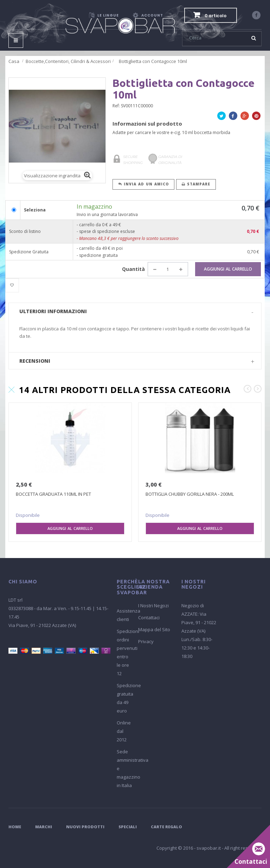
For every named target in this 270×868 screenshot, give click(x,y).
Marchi (44, 827)
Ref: (116, 106)
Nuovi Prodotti (85, 827)
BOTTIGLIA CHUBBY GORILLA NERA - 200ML (190, 494)
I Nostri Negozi (153, 606)
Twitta (221, 117)
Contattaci (149, 617)
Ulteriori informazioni (53, 311)
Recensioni (35, 361)
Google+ (245, 117)
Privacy (146, 641)
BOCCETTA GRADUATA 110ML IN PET (53, 494)
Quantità (133, 269)
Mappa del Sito (154, 629)
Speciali (128, 827)
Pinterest (256, 117)
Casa (14, 61)
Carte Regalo (166, 827)
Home (15, 827)
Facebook (233, 117)
